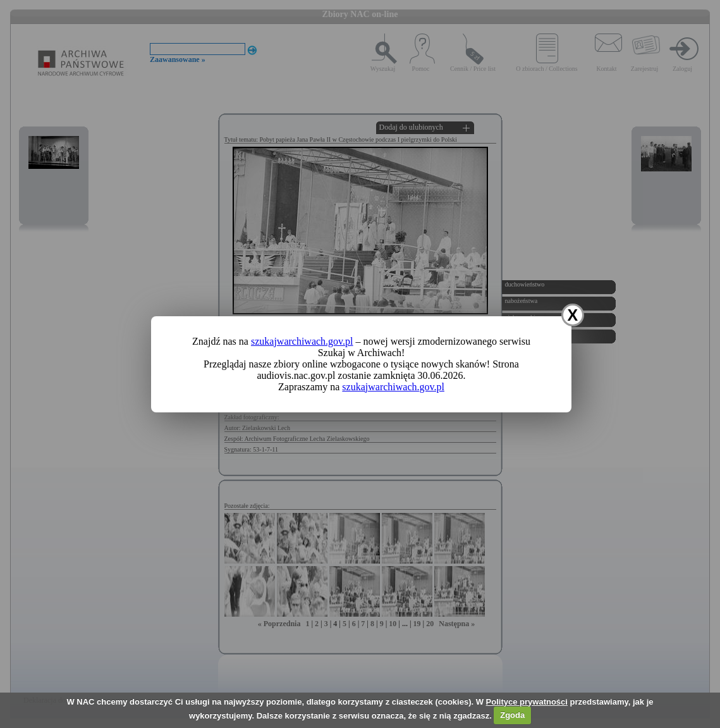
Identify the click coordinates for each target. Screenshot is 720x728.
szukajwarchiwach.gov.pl (302, 341)
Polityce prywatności (527, 702)
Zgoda (512, 715)
